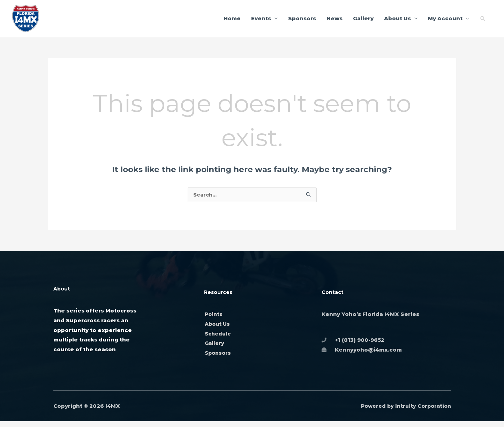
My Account (445, 21)
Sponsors (302, 21)
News (334, 21)
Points (214, 320)
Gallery (363, 21)
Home (232, 21)
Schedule (219, 339)
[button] (483, 21)
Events (261, 21)
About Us (397, 21)
